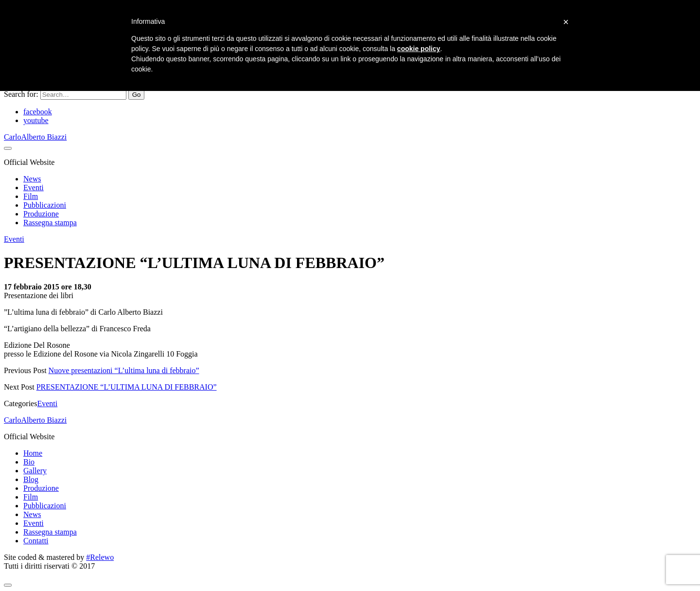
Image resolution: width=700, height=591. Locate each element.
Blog (31, 479)
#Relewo (100, 557)
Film (31, 196)
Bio (29, 462)
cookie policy (419, 49)
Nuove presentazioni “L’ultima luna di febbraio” (124, 370)
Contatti (36, 541)
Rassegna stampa (50, 223)
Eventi (34, 188)
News (32, 179)
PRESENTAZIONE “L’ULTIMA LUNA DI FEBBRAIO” (127, 387)
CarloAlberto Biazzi (35, 137)
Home (33, 453)
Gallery (35, 471)
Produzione (41, 214)
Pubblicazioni (45, 205)
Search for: (21, 94)
